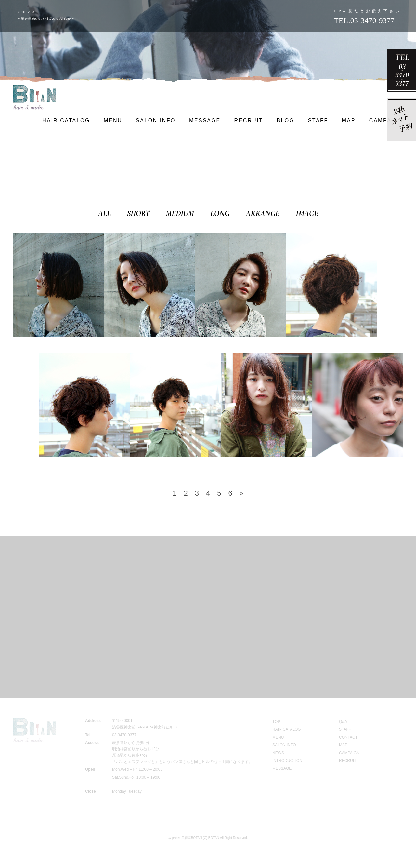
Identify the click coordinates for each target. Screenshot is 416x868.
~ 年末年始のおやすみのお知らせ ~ (46, 19)
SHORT (138, 214)
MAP (349, 120)
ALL (104, 214)
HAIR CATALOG (66, 120)
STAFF (318, 120)
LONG (220, 214)
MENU (113, 120)
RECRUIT (249, 120)
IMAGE (307, 214)
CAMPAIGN (386, 120)
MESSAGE (205, 120)
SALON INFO (156, 120)
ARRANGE (263, 214)
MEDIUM (180, 214)
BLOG (285, 120)
